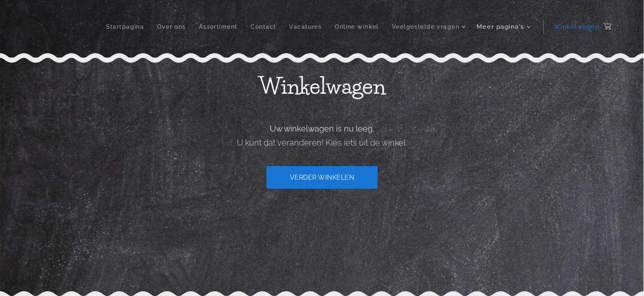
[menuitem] (114, 27)
